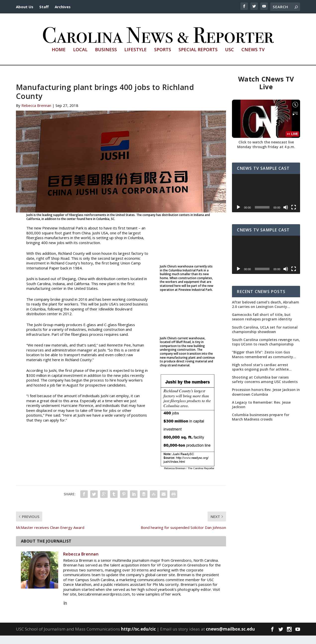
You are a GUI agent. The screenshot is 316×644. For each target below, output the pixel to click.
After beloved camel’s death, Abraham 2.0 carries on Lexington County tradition (266, 313)
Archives (63, 7)
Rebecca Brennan (36, 114)
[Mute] (286, 215)
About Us (25, 7)
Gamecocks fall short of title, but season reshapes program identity (262, 325)
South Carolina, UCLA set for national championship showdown (265, 338)
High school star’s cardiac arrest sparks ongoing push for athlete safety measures (260, 375)
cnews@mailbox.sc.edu (230, 637)
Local (80, 58)
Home (59, 58)
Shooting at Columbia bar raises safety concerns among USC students (265, 388)
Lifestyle (135, 58)
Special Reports (198, 58)
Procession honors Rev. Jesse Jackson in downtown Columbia (266, 400)
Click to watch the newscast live (266, 150)
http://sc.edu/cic (138, 637)
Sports (163, 58)
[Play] (238, 215)
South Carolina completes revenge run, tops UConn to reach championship (266, 350)
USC (229, 58)
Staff (44, 7)
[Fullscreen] (294, 215)
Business (106, 58)
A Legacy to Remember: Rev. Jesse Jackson (261, 413)
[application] (266, 201)
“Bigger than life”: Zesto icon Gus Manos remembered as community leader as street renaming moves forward (263, 363)
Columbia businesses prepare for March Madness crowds (261, 426)
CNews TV (253, 58)
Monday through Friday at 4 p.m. (266, 155)
